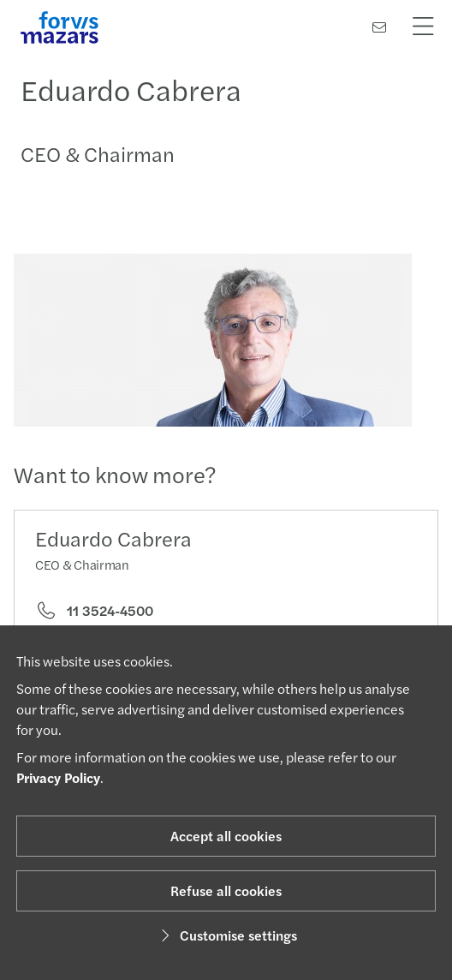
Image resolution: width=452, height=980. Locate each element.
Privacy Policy (58, 777)
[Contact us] (379, 27)
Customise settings (226, 935)
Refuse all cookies (226, 890)
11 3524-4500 (94, 611)
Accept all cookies (226, 836)
